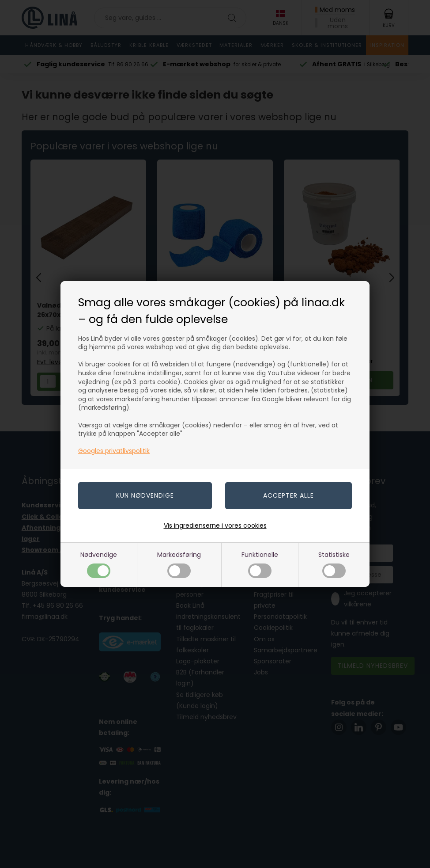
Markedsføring (179, 564)
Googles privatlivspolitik (114, 451)
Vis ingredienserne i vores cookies (215, 525)
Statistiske (334, 564)
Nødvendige (99, 564)
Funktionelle (260, 564)
